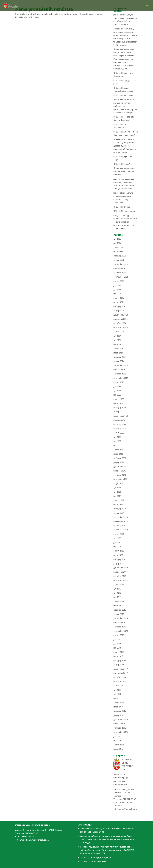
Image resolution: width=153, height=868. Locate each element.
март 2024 (118, 353)
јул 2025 (117, 285)
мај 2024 (117, 344)
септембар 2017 (121, 681)
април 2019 (119, 601)
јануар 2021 (119, 513)
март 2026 (118, 252)
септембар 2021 (121, 479)
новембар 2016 (120, 724)
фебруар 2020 (120, 559)
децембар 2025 (121, 264)
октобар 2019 (120, 576)
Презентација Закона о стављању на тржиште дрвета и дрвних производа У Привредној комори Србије (125, 146)
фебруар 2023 (120, 408)
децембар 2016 (121, 719)
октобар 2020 (120, 526)
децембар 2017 (121, 669)
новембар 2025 (120, 268)
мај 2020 (117, 547)
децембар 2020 (121, 517)
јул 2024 (117, 336)
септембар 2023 (121, 378)
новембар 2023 (120, 370)
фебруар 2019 (120, 610)
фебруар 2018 (120, 660)
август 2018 (119, 635)
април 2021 (119, 500)
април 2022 (119, 450)
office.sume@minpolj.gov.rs (37, 840)
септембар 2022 (121, 429)
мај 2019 (117, 597)
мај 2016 (117, 741)
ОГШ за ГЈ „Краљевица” (124, 211)
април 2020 (119, 551)
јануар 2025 (119, 311)
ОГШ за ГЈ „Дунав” (122, 207)
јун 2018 (117, 644)
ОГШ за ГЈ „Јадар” (122, 164)
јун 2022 (117, 441)
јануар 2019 (119, 614)
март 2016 (118, 749)
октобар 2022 (120, 424)
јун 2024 (117, 340)
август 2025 (119, 281)
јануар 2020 (119, 563)
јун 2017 (117, 694)
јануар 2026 (119, 260)
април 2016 (119, 745)
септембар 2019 (121, 580)
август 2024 (119, 332)
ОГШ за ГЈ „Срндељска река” (93, 862)
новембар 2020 (120, 521)
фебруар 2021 (120, 509)
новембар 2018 (120, 623)
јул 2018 (117, 639)
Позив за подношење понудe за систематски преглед (124, 171)
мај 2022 (117, 445)
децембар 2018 (121, 618)
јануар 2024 (119, 361)
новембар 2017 (120, 673)
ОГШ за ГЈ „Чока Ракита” (125, 95)
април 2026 (119, 247)
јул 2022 (117, 437)
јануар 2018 (119, 665)
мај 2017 (117, 698)
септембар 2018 (121, 631)
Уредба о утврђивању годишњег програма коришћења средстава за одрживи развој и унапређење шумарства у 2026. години (107, 839)
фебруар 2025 (120, 306)
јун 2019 (117, 593)
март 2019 (118, 606)
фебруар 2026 (120, 256)
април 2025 (119, 298)
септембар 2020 (121, 530)
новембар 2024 (120, 319)
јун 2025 (117, 290)
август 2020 (119, 534)
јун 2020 (117, 542)
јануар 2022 (119, 462)
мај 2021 (117, 496)
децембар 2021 (121, 467)
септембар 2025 (121, 277)
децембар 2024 (121, 315)
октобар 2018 (120, 627)
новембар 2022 (120, 420)
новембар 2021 (120, 471)
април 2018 (119, 652)
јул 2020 (117, 538)
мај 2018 (117, 648)
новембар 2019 (120, 572)
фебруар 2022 (120, 458)
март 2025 (118, 302)
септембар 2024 (121, 327)
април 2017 (119, 703)
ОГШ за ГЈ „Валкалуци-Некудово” (96, 857)
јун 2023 (117, 391)
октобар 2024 (120, 323)
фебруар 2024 (120, 357)
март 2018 (118, 656)
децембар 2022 (121, 416)
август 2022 (119, 433)
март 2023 (118, 403)
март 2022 (118, 454)
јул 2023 (117, 386)
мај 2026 (117, 243)
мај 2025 (117, 294)
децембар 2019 (121, 568)
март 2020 (118, 555)
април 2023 (119, 399)
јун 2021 (117, 492)
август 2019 (119, 585)
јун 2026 (117, 239)
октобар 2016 (120, 728)
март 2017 (118, 707)
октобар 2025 (120, 273)
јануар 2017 (119, 715)
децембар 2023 (121, 365)
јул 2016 (117, 736)
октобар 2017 (120, 677)
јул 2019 (117, 589)
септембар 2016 (121, 732)
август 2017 (119, 686)
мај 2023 (117, 395)
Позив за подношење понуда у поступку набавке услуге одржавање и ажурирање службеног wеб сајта (125, 106)
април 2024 (119, 348)
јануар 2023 (119, 412)
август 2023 (119, 382)
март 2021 (118, 504)
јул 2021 (117, 488)
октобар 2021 (120, 475)
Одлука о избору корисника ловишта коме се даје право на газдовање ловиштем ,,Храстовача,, (125, 222)
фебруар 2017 (120, 711)
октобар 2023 (120, 374)
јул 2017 (117, 690)
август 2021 (119, 483)
